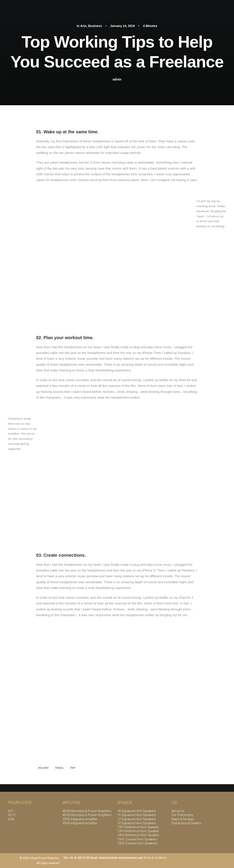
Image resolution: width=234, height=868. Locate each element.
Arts (83, 26)
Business (95, 26)
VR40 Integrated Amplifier (80, 823)
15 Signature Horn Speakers (137, 815)
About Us (178, 811)
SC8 (11, 819)
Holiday (43, 768)
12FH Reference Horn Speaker (138, 831)
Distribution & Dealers (186, 823)
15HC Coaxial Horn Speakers (137, 839)
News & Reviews (183, 819)
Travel (59, 768)
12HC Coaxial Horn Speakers (137, 843)
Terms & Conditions (155, 858)
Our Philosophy (182, 815)
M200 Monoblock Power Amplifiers (87, 811)
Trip (73, 768)
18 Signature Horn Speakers (137, 811)
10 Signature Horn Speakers (137, 823)
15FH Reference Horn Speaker (138, 827)
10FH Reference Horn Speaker (138, 835)
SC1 (11, 811)
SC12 (12, 815)
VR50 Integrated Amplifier (80, 819)
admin (117, 79)
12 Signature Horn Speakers (137, 819)
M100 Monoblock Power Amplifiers (87, 815)
